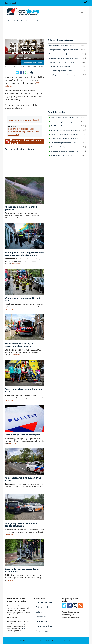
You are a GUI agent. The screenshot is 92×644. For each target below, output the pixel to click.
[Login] (86, 2)
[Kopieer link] (32, 73)
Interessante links (44, 626)
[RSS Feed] (80, 607)
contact (24, 628)
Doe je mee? (41, 621)
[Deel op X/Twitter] (18, 73)
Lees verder (13, 218)
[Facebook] (69, 607)
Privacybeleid (42, 631)
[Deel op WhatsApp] (27, 73)
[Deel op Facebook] (22, 73)
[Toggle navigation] (82, 12)
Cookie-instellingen (45, 602)
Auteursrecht (42, 607)
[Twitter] (64, 607)
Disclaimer (41, 617)
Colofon (39, 612)
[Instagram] (75, 607)
